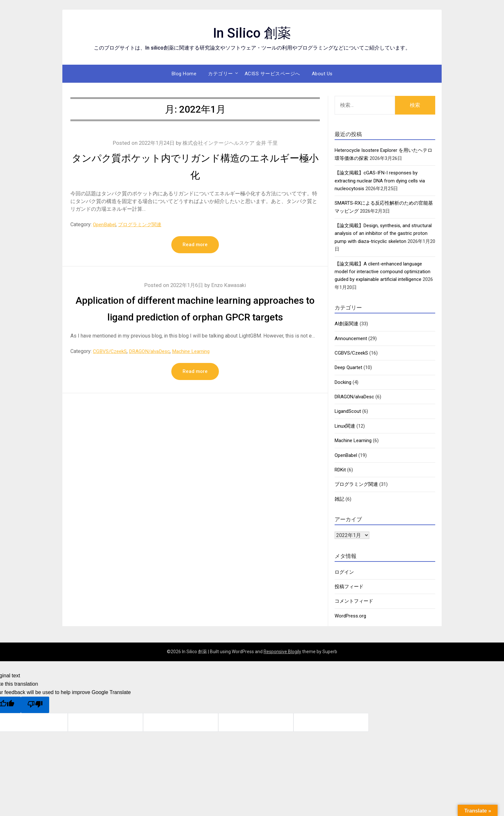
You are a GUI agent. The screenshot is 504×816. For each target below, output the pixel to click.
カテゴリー (221, 74)
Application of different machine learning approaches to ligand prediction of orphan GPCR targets (195, 317)
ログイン (344, 572)
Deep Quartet (348, 367)
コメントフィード (354, 601)
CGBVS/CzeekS (111, 368)
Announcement (351, 338)
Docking (343, 382)
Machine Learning (197, 368)
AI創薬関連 (346, 324)
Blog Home (184, 74)
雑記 (339, 499)
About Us (322, 74)
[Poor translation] (35, 705)
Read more (195, 245)
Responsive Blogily (282, 652)
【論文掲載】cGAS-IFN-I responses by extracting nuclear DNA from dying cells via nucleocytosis (380, 181)
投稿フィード (349, 587)
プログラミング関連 (143, 224)
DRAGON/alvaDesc (153, 368)
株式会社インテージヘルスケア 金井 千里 (232, 143)
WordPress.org (350, 616)
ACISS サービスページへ (272, 74)
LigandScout (348, 411)
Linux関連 (345, 426)
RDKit (340, 470)
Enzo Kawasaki (230, 285)
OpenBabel (105, 224)
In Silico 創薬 (252, 32)
